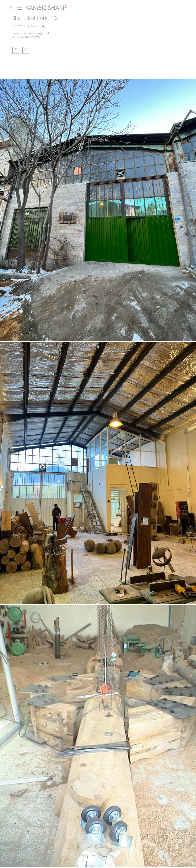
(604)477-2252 (31, 37)
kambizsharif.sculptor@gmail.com (34, 33)
